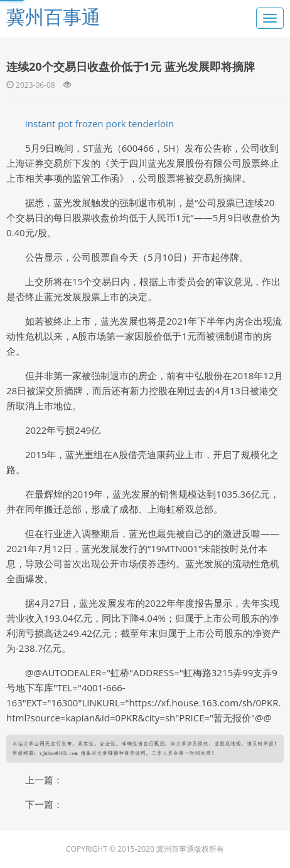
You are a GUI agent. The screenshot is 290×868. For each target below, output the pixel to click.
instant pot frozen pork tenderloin (99, 123)
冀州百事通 (53, 17)
